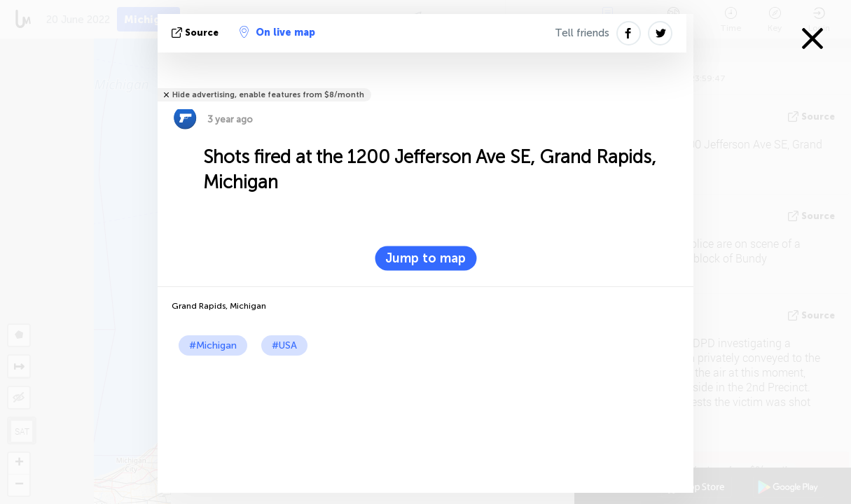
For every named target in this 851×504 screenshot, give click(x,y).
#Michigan (213, 345)
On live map (277, 32)
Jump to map (425, 258)
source (196, 33)
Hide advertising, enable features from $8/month (268, 95)
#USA (284, 345)
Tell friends (582, 33)
